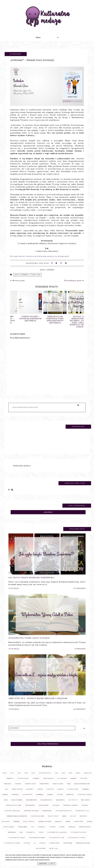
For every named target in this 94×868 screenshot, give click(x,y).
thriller (72, 831)
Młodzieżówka (47, 804)
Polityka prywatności (48, 748)
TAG (32, 831)
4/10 (16, 275)
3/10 (12, 777)
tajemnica (42, 831)
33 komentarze (80, 592)
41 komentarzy (79, 713)
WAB (21, 836)
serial (68, 825)
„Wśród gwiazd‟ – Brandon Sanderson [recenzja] (47, 319)
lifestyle (70, 799)
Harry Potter (17, 793)
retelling (6, 825)
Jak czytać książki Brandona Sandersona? (32, 582)
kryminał (40, 799)
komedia (86, 793)
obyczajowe (30, 809)
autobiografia (23, 782)
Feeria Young (58, 788)
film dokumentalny (82, 788)
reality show (53, 820)
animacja (10, 782)
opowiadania (44, 809)
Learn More (43, 864)
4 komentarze (80, 653)
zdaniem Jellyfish (83, 847)
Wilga (41, 836)
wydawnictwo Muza (37, 842)
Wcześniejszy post (74, 280)
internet (30, 793)
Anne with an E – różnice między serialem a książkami (38, 702)
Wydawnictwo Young (77, 842)
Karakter (50, 793)
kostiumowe (27, 799)
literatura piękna (85, 799)
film (69, 788)
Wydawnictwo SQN (57, 842)
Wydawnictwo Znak (12, 847)
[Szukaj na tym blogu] (43, 411)
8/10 (63, 777)
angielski (88, 777)
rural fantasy (29, 825)
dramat (74, 782)
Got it (53, 864)
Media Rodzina (17, 804)
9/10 (70, 777)
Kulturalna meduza (22, 470)
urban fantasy (85, 831)
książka (50, 799)
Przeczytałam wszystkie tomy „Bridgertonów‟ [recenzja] (72, 320)
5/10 (26, 777)
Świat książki (9, 831)
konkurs (15, 799)
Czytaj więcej (14, 592)
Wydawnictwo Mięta (17, 842)
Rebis (64, 820)
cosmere (36, 782)
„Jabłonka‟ (48, 516)
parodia (85, 809)
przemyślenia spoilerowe (17, 820)
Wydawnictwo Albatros (57, 836)
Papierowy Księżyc (71, 809)
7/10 (56, 777)
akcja (78, 777)
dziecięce (8, 788)
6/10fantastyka (45, 777)
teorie (62, 831)
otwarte (56, 809)
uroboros (12, 836)
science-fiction (45, 825)
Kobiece (61, 793)
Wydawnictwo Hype (78, 836)
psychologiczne (38, 820)
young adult (54, 847)
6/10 (33, 777)
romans (25, 275)
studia (90, 825)
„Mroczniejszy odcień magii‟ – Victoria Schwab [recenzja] (22, 320)
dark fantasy (48, 782)
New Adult (85, 804)
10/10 (5, 777)
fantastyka (44, 788)
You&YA (42, 847)
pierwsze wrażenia (31, 815)
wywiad (27, 847)
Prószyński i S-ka (82, 815)
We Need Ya (31, 836)
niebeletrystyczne (14, 809)
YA (35, 847)
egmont (18, 788)
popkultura (47, 815)
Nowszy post (17, 280)
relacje (73, 820)
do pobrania (62, 782)
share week (79, 825)
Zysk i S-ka (36, 275)
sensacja (58, 825)
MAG (6, 804)
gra (7, 793)
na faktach (73, 804)
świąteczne (22, 831)
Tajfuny (53, 831)
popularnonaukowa (64, 815)
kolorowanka (73, 793)
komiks (5, 799)
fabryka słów (31, 788)
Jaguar (40, 793)
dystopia (84, 782)
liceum (60, 799)
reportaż (83, 820)
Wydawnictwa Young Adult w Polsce (29, 642)
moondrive (60, 804)
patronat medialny (12, 815)
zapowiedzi (68, 847)
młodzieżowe (32, 804)
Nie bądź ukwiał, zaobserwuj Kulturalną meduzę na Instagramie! (40, 256)
